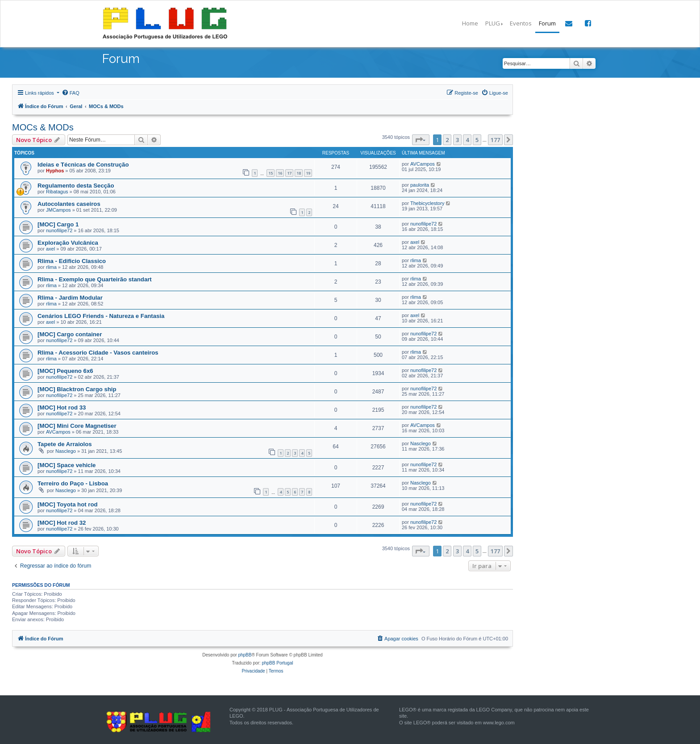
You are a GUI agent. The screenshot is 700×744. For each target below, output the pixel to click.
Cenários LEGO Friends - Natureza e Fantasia (101, 316)
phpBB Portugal (277, 663)
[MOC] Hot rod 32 (62, 523)
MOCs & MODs (43, 127)
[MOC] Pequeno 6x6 (65, 371)
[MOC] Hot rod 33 (62, 408)
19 (308, 173)
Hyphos (55, 171)
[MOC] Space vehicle (67, 465)
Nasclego (66, 451)
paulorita (420, 185)
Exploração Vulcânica (68, 243)
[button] (421, 140)
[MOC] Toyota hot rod (68, 504)
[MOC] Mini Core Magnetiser (77, 426)
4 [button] (467, 140)
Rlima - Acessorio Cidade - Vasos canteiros (98, 353)
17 (289, 173)
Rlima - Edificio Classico (72, 261)
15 (271, 173)
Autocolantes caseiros (69, 204)
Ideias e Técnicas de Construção (83, 165)
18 (299, 173)
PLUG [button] (493, 23)
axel (50, 249)
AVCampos (423, 164)
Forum (547, 23)
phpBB (245, 655)
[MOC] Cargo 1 (58, 224)
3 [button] (457, 140)
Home (470, 23)
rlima (51, 267)
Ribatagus (57, 192)
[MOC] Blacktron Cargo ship (77, 389)
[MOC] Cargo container (70, 334)
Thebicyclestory (427, 203)
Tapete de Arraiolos (65, 444)
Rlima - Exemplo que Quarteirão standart (95, 279)
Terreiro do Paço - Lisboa (73, 483)
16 (280, 173)
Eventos (521, 23)
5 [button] (477, 140)
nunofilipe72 (59, 230)
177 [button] (495, 140)
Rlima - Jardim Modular (70, 298)
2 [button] (447, 140)
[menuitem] (71, 93)
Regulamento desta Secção (76, 186)
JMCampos (58, 210)
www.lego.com (499, 723)
